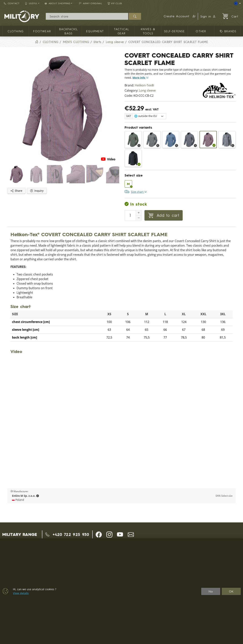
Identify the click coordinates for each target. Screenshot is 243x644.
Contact (12, 3)
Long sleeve (147, 91)
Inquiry (37, 191)
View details (21, 593)
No (211, 591)
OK (231, 591)
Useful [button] (31, 3)
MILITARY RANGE (20, 534)
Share (16, 191)
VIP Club (115, 3)
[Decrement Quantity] (139, 218)
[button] (180, 16)
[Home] (37, 42)
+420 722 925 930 (67, 534)
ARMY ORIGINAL (91, 3)
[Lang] (237, 3)
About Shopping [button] (58, 3)
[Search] (87, 16)
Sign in (208, 16)
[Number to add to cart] (130, 215)
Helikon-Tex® (144, 85)
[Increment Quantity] (139, 213)
